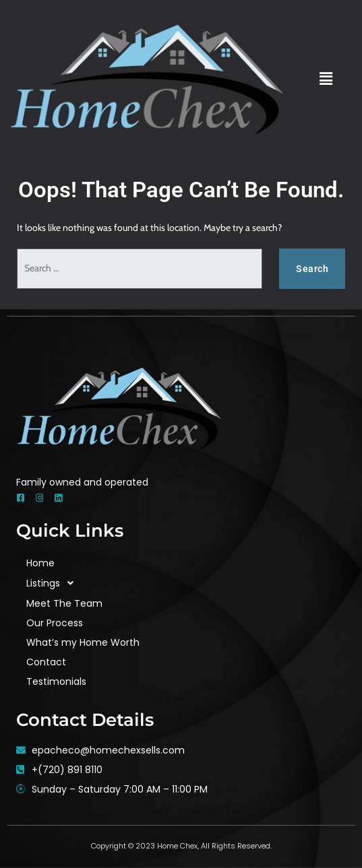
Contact (46, 662)
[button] (326, 79)
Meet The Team (64, 603)
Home (40, 563)
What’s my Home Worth (83, 642)
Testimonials (56, 681)
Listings (54, 583)
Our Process (55, 623)
